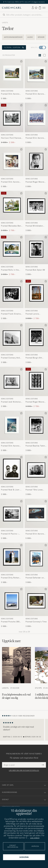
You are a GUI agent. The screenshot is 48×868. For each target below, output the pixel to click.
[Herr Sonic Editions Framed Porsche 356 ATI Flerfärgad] (12, 601)
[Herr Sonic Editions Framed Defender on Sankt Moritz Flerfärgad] (36, 557)
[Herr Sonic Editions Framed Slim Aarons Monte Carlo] (36, 513)
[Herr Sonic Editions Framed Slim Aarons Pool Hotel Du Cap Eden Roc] (12, 425)
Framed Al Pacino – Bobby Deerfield (10, 534)
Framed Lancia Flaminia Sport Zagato (36, 314)
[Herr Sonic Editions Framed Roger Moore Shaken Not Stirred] (36, 162)
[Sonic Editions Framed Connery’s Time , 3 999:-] (36, 607)
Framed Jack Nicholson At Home (11, 402)
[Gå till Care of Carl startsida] (12, 8)
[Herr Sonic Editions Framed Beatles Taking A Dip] (36, 425)
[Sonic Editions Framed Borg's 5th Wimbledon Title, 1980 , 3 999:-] (36, 343)
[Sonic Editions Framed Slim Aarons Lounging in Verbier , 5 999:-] (36, 123)
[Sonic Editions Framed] (36, 475)
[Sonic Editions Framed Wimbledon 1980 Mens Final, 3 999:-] (36, 211)
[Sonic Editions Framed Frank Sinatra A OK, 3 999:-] (12, 299)
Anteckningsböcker (13, 37)
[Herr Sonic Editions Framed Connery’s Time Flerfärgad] (36, 601)
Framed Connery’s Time (36, 622)
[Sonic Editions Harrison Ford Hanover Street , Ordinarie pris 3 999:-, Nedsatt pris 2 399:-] (12, 123)
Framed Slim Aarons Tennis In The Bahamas (12, 182)
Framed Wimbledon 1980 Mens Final (34, 226)
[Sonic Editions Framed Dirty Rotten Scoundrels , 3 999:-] (12, 563)
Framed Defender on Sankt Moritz (35, 578)
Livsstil (5, 23)
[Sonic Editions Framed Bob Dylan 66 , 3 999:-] (36, 255)
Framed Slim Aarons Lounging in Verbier (35, 138)
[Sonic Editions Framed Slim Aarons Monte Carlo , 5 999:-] (36, 519)
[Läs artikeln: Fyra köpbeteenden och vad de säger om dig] (16, 677)
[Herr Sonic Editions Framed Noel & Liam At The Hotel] (12, 469)
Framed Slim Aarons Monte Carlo (35, 534)
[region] (24, 730)
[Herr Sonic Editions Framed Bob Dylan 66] (36, 249)
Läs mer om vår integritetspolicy (24, 770)
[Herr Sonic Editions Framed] (36, 469)
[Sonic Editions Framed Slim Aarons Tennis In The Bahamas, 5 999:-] (12, 167)
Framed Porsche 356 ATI (10, 622)
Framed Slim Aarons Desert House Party (10, 94)
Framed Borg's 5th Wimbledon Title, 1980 (36, 358)
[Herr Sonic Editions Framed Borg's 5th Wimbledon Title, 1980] (36, 337)
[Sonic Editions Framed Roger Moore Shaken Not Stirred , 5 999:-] (36, 167)
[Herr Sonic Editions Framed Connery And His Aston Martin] (12, 337)
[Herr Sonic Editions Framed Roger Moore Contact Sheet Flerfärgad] (36, 381)
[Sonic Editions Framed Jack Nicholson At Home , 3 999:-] (12, 387)
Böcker (41, 37)
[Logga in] (33, 8)
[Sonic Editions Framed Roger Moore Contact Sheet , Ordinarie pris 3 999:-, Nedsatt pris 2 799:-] (36, 387)
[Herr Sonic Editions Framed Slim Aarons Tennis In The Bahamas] (12, 162)
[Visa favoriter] (36, 8)
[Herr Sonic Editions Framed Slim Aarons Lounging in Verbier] (36, 117)
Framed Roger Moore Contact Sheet (35, 402)
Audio (30, 37)
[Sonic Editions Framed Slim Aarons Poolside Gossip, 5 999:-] (36, 79)
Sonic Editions (7, 91)
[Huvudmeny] (44, 8)
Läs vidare (35, 838)
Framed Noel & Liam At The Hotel (12, 490)
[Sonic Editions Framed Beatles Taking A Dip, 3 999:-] (36, 431)
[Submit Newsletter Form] (43, 765)
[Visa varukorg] (40, 8)
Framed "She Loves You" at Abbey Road (34, 490)
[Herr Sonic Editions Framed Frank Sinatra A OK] (12, 293)
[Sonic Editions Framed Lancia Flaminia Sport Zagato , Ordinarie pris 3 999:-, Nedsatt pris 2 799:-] (36, 299)
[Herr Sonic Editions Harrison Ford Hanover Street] (12, 117)
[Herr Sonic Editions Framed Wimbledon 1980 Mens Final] (36, 205)
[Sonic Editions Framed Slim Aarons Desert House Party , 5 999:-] (12, 79)
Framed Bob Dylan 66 (35, 270)
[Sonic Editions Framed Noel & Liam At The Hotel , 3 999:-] (12, 475)
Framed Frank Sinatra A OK (11, 314)
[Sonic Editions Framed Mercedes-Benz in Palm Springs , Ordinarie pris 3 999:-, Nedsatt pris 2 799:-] (12, 211)
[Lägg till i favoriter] (21, 62)
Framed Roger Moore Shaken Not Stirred (35, 182)
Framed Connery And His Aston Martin (10, 358)
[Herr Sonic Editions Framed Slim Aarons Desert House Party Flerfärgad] (12, 74)
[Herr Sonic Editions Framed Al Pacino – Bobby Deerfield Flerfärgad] (12, 513)
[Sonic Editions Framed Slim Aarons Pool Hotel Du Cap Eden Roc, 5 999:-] (12, 431)
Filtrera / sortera (14, 47)
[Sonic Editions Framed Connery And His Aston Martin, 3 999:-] (12, 343)
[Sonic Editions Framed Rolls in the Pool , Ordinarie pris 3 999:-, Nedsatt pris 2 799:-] (12, 255)
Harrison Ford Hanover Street (11, 138)
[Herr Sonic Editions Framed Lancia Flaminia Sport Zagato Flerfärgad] (36, 293)
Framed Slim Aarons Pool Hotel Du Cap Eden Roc (10, 446)
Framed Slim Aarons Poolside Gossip (35, 94)
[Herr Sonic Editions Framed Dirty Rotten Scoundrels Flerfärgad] (12, 557)
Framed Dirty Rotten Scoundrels (10, 578)
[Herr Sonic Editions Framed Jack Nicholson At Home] (12, 381)
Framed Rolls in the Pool (10, 270)
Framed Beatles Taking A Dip (36, 446)
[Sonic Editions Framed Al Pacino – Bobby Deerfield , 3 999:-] (12, 519)
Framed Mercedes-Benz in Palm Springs (11, 226)
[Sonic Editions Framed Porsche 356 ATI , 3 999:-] (12, 607)
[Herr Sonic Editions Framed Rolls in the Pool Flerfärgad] (12, 249)
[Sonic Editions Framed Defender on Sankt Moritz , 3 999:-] (36, 563)
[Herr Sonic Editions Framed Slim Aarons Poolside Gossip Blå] (36, 74)
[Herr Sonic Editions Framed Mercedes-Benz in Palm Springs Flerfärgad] (12, 205)
